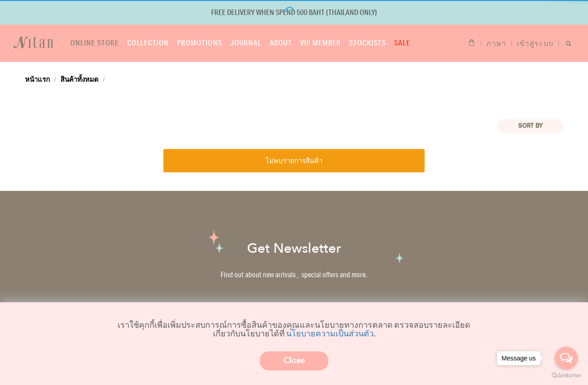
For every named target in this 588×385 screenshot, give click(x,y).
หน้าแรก (37, 79)
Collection (148, 42)
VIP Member (321, 42)
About (281, 42)
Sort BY (530, 126)
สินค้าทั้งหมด (79, 79)
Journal (246, 42)
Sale (402, 42)
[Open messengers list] (566, 358)
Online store (95, 42)
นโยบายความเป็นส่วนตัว (330, 333)
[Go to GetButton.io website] (566, 376)
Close (294, 361)
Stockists (368, 42)
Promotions (200, 42)
